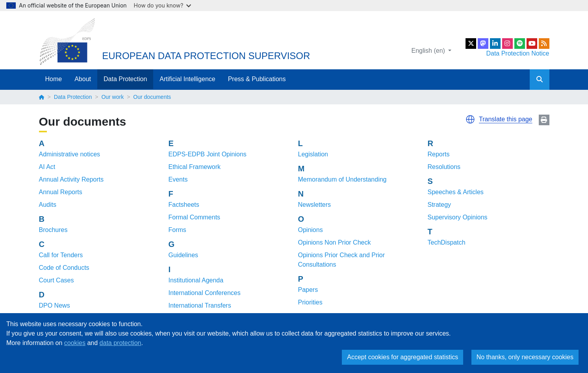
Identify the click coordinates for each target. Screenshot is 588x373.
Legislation (313, 154)
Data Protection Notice (518, 53)
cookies (75, 343)
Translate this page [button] (505, 119)
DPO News (55, 305)
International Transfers (200, 305)
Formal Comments (195, 217)
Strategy (440, 205)
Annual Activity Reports (71, 179)
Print (544, 120)
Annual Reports (61, 192)
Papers (308, 290)
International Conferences (205, 293)
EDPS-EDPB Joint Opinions (208, 154)
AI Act (47, 167)
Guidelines (184, 255)
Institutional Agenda (196, 280)
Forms (177, 230)
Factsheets (184, 205)
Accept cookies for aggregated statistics (403, 357)
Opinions (311, 230)
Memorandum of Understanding (342, 179)
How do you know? (163, 5)
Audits (48, 205)
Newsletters (315, 205)
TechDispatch (447, 242)
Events (178, 179)
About (83, 79)
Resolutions (444, 167)
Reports (439, 154)
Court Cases (57, 280)
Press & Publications (257, 79)
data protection (121, 343)
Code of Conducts (64, 268)
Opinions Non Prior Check (335, 242)
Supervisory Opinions (458, 217)
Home (54, 79)
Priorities (310, 302)
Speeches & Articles (456, 192)
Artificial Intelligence (187, 79)
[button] (470, 119)
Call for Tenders (61, 255)
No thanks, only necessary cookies (525, 357)
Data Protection (125, 79)
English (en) (429, 51)
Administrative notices (70, 154)
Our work (112, 97)
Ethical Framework (195, 167)
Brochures (53, 230)
